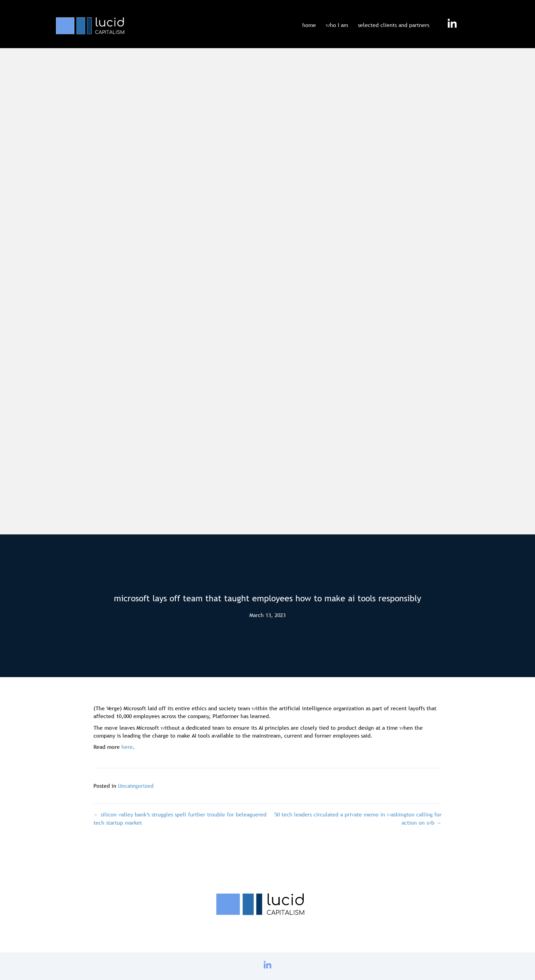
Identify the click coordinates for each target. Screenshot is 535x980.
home (309, 25)
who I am (337, 25)
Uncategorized (136, 786)
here (127, 747)
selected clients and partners (394, 25)
